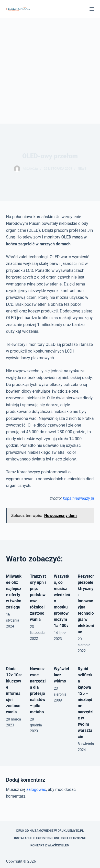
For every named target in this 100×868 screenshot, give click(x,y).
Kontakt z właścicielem (50, 845)
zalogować (36, 789)
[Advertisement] (50, 71)
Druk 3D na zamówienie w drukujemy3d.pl (50, 831)
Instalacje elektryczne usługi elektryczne (50, 838)
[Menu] (92, 9)
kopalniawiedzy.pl (79, 498)
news (82, 169)
